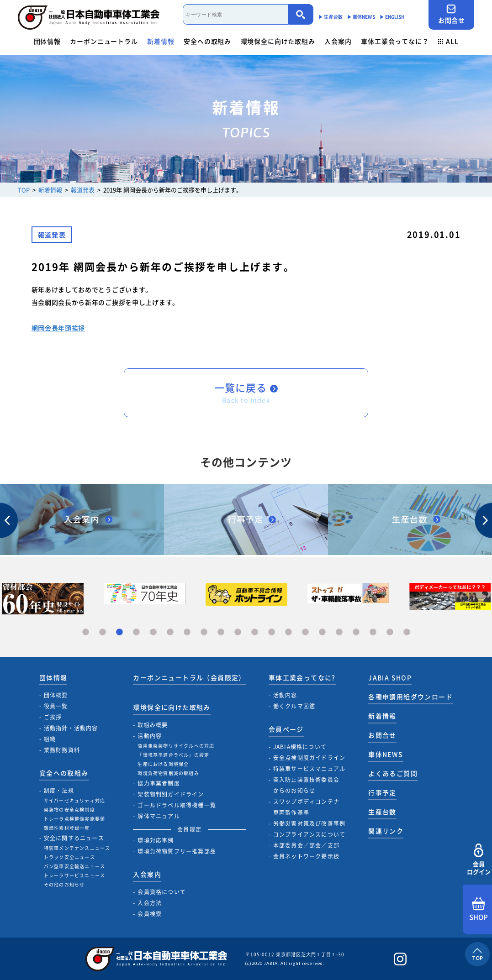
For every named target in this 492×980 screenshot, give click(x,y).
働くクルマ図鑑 (294, 706)
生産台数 (382, 812)
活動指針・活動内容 (71, 728)
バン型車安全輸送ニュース (74, 866)
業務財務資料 (62, 750)
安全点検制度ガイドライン (309, 758)
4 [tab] (136, 632)
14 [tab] (305, 632)
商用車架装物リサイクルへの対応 (176, 746)
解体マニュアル (159, 816)
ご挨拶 (53, 717)
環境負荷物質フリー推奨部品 (177, 851)
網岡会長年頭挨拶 (58, 328)
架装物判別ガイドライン (171, 794)
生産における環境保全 (163, 764)
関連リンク (386, 831)
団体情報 (47, 41)
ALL (448, 41)
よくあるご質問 (393, 773)
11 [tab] (255, 632)
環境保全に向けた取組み (278, 41)
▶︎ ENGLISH (392, 17)
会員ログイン (479, 860)
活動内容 (150, 736)
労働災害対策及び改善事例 (309, 823)
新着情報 (161, 41)
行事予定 (382, 792)
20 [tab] (407, 632)
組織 (50, 739)
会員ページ (286, 729)
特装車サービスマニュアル (309, 769)
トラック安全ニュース (69, 857)
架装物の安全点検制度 (69, 810)
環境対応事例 (156, 840)
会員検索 (150, 914)
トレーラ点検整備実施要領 (74, 819)
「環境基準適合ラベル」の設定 (173, 755)
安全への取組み (207, 41)
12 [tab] (272, 632)
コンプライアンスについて (309, 834)
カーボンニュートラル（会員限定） (189, 677)
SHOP (479, 910)
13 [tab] (288, 632)
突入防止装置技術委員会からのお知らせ (306, 785)
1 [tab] (86, 632)
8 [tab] (204, 632)
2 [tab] (103, 632)
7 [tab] (187, 632)
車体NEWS (386, 754)
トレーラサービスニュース (74, 875)
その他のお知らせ (64, 884)
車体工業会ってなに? (302, 677)
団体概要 (56, 695)
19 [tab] (390, 632)
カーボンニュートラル (104, 41)
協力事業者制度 (159, 783)
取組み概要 (153, 725)
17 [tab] (356, 632)
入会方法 (150, 903)
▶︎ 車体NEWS (361, 17)
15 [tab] (322, 632)
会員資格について (162, 892)
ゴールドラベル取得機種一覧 (177, 805)
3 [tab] (119, 632)
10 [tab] (238, 632)
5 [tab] (153, 632)
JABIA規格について (300, 747)
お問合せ (451, 14)
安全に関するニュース (74, 838)
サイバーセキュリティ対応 (74, 800)
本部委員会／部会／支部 (306, 845)
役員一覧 (56, 706)
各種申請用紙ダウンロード (410, 697)
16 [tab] (339, 632)
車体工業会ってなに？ (395, 41)
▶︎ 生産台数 (331, 17)
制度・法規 (59, 791)
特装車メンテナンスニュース (77, 848)
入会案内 (338, 41)
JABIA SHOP (390, 677)
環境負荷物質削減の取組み (168, 773)
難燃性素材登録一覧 (67, 828)
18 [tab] (373, 632)
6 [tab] (170, 632)
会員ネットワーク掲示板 (306, 856)
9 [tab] (221, 632)
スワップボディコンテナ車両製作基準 (306, 807)
